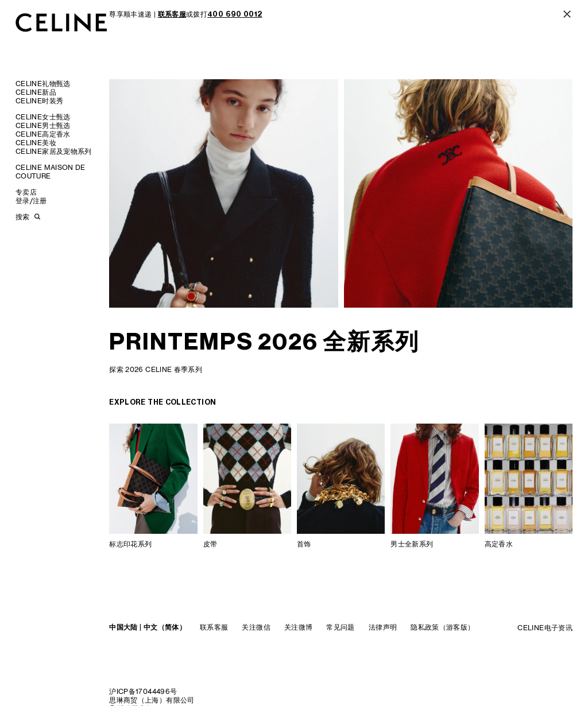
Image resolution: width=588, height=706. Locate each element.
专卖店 (26, 192)
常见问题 (340, 627)
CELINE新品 (36, 92)
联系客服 (214, 627)
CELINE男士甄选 (43, 125)
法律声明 (383, 627)
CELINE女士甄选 (43, 117)
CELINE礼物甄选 (43, 84)
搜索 (22, 217)
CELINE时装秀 (39, 101)
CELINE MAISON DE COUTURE (51, 172)
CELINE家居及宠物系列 (54, 151)
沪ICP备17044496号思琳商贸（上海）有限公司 (152, 696)
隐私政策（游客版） (442, 627)
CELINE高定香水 (43, 134)
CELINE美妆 (36, 143)
